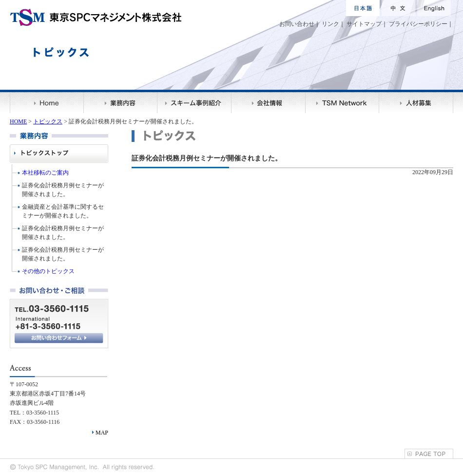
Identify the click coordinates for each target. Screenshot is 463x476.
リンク (330, 24)
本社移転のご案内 (45, 173)
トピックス (48, 121)
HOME (18, 121)
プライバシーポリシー (418, 24)
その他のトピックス (48, 271)
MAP (102, 433)
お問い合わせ (297, 24)
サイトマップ (364, 24)
